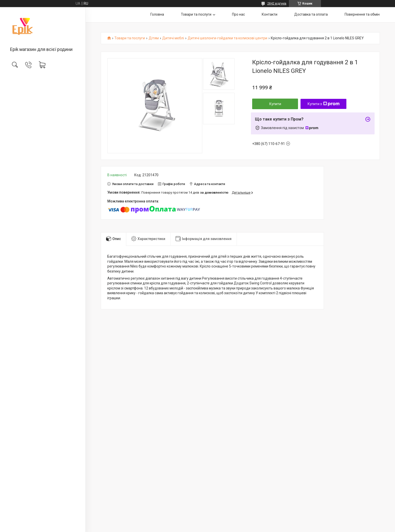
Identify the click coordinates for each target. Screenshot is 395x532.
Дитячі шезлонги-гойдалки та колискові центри (227, 38)
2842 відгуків (277, 4)
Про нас (238, 14)
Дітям (154, 38)
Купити (275, 104)
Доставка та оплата (311, 14)
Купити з (324, 104)
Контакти (270, 14)
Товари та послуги (196, 14)
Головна (157, 14)
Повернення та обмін (362, 14)
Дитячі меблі (173, 38)
